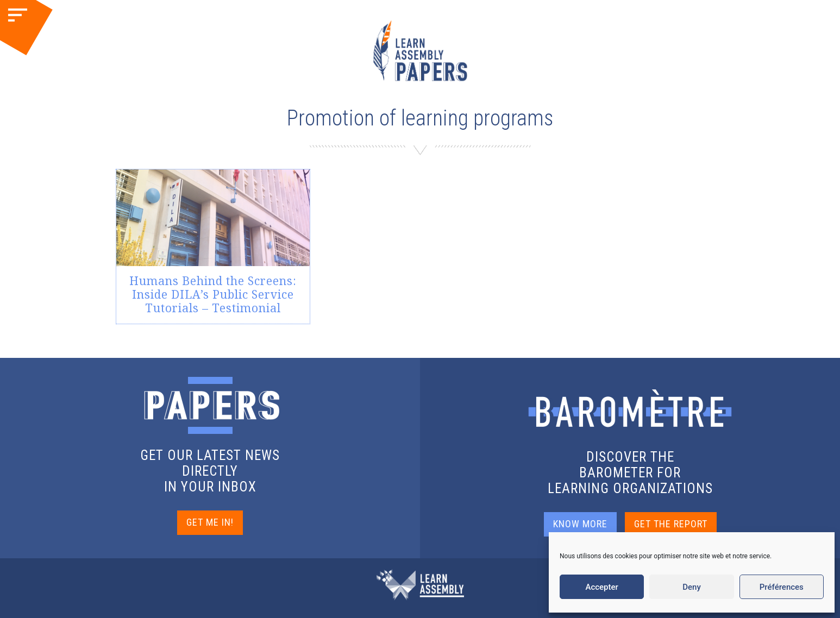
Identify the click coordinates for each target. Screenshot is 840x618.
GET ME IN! (210, 522)
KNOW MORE (580, 524)
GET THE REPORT (671, 524)
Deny (692, 587)
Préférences (782, 587)
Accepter (601, 587)
